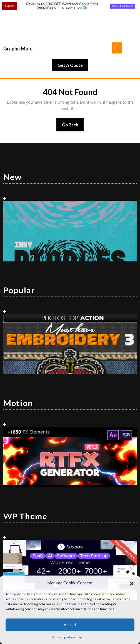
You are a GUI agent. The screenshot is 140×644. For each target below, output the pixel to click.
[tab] (117, 15)
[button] (132, 583)
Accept (70, 625)
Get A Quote (73, 34)
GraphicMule (18, 16)
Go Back (73, 94)
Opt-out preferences (67, 637)
